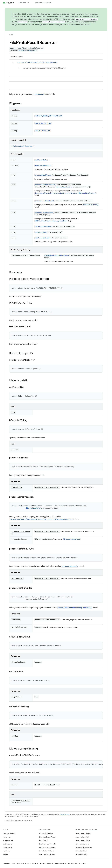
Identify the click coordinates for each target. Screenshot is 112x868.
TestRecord (39, 94)
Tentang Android (9, 863)
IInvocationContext (64, 187)
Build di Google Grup (46, 851)
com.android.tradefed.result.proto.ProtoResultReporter (37, 62)
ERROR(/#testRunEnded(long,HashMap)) (51, 221)
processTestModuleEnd (44, 201)
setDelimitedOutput (43, 227)
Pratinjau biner (8, 844)
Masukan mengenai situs (56, 863)
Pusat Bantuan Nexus (83, 840)
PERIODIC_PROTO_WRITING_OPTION (49, 116)
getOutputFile (41, 160)
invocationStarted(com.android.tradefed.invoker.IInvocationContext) (66, 193)
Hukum (29, 863)
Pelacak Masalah (81, 854)
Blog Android (44, 840)
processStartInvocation (45, 185)
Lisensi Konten (65, 814)
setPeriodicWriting (43, 238)
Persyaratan (7, 837)
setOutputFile (41, 232)
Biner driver (7, 851)
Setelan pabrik (8, 847)
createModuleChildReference (57, 255)
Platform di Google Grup (48, 847)
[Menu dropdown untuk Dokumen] (29, 3)
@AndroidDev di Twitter (47, 837)
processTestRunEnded (44, 213)
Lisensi (36, 863)
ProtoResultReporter (28, 51)
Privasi (43, 863)
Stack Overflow (81, 851)
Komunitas (21, 863)
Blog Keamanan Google (47, 844)
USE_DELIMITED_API (43, 131)
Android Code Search (43, 3)
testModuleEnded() (91, 205)
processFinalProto (43, 175)
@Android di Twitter (46, 833)
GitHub (5, 854)
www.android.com (82, 844)
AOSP (11, 35)
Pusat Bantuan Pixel (82, 837)
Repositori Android (9, 833)
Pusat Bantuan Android (84, 833)
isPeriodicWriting (43, 166)
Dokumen (23, 3)
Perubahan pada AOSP (80, 25)
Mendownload (8, 840)
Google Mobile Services (84, 847)
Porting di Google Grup (47, 854)
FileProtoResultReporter (22, 146)
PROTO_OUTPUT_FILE (43, 123)
